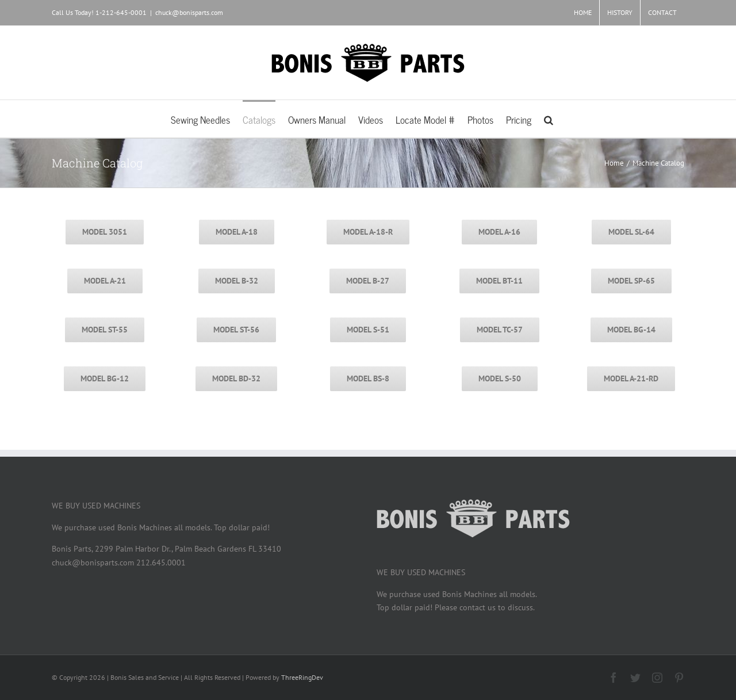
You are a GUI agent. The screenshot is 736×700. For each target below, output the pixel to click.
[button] (549, 119)
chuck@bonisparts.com (189, 12)
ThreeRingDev (302, 677)
